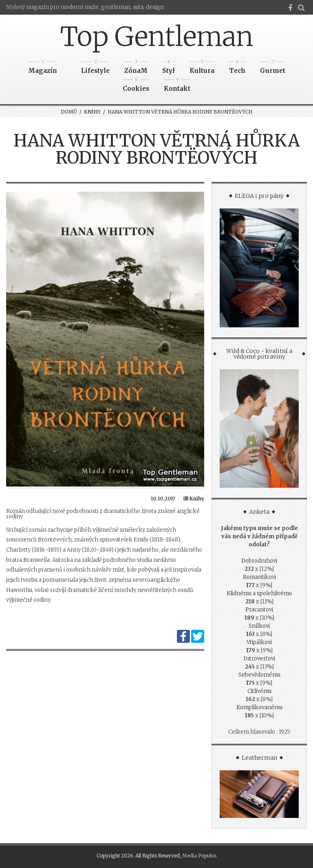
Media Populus (199, 856)
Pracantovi (259, 610)
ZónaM (136, 68)
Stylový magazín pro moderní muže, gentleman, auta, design (85, 7)
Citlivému (259, 691)
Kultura (202, 68)
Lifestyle (95, 68)
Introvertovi (259, 659)
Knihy (92, 112)
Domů (69, 112)
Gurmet (273, 68)
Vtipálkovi (259, 642)
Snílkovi (259, 626)
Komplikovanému (259, 707)
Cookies (136, 86)
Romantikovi (259, 577)
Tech (237, 68)
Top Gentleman (157, 37)
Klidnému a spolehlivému (259, 593)
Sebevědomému (259, 675)
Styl (169, 68)
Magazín (43, 68)
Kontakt (177, 86)
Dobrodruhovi (259, 561)
